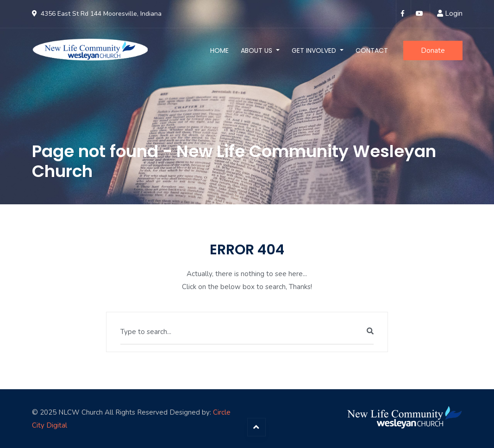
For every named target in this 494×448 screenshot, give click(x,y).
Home (219, 50)
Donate (433, 50)
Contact (372, 50)
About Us (257, 50)
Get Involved (315, 50)
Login (454, 13)
